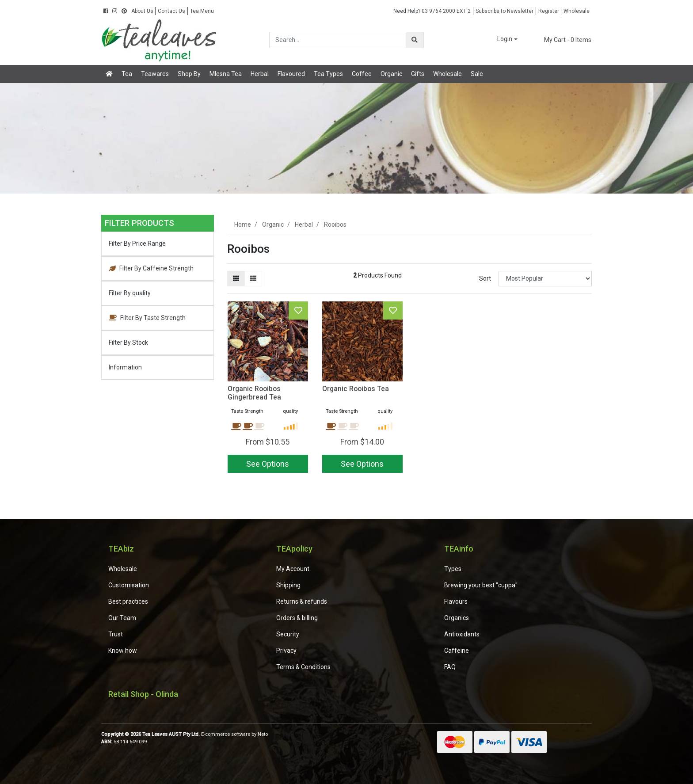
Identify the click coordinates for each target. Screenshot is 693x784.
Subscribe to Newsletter (505, 11)
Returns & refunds (302, 601)
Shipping (288, 585)
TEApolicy (294, 549)
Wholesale (577, 11)
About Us (142, 11)
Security (288, 634)
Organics (457, 618)
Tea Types (328, 74)
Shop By (189, 74)
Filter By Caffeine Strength (151, 268)
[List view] (253, 279)
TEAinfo (459, 549)
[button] (501, 40)
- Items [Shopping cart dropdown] (562, 40)
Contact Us (171, 11)
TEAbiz (121, 549)
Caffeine (457, 651)
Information (125, 367)
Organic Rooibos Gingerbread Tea (254, 393)
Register (549, 11)
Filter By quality (130, 293)
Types (453, 569)
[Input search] (338, 40)
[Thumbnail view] (236, 279)
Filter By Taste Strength (147, 318)
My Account (293, 569)
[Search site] (415, 40)
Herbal (260, 74)
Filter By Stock (128, 343)
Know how (123, 651)
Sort (485, 278)
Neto (263, 734)
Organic (391, 74)
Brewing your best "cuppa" (481, 585)
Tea (127, 74)
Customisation (129, 585)
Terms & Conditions (303, 667)
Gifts (418, 74)
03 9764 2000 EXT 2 (432, 11)
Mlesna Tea (226, 74)
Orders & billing (297, 618)
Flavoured (291, 74)
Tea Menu (202, 11)
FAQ (450, 667)
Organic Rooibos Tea (356, 389)
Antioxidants (462, 634)
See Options (268, 464)
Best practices (128, 601)
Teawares (155, 74)
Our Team (122, 618)
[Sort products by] (545, 279)
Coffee (362, 74)
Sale (477, 74)
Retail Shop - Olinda (143, 694)
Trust (116, 634)
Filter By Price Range (137, 244)
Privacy (286, 651)
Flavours (456, 601)
